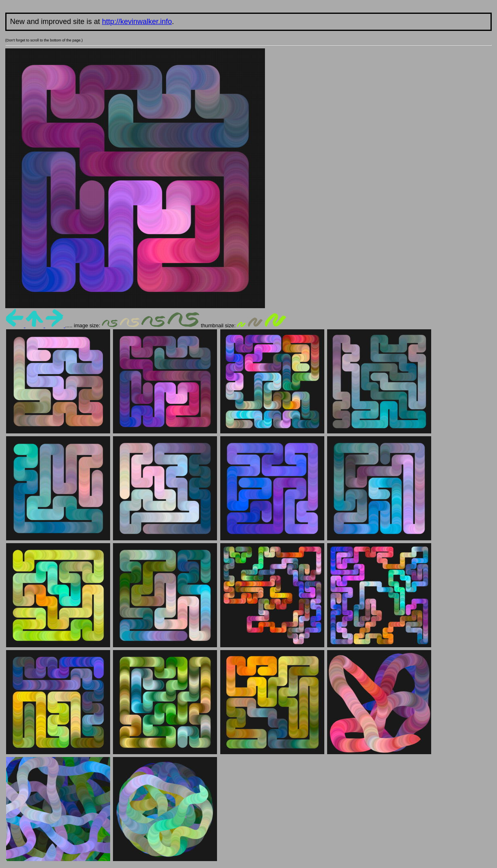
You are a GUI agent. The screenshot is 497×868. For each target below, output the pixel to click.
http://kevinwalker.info (137, 22)
